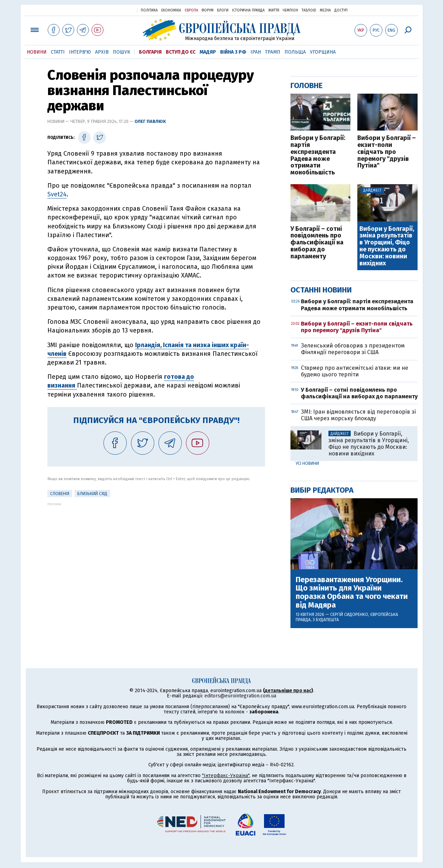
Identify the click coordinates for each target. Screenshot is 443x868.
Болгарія (150, 52)
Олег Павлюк (150, 121)
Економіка (171, 10)
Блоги (223, 10)
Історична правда (248, 10)
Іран (256, 52)
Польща (295, 52)
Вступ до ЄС (181, 52)
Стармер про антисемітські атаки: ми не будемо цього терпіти (355, 371)
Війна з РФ (233, 52)
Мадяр (208, 52)
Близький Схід (92, 494)
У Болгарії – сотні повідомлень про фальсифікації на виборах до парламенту (317, 243)
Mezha (325, 10)
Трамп (273, 52)
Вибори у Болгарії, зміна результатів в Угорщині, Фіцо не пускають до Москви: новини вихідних (387, 246)
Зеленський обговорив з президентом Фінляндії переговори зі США (353, 349)
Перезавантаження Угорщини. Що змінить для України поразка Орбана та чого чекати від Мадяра (352, 592)
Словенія (60, 494)
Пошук (122, 52)
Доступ (341, 10)
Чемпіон (290, 10)
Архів (102, 52)
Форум (208, 10)
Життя (274, 10)
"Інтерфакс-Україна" (226, 776)
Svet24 (57, 194)
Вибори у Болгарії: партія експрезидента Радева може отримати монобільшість (318, 155)
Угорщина (323, 52)
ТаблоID (309, 10)
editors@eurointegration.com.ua (240, 696)
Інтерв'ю (80, 52)
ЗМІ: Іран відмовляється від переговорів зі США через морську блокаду (358, 415)
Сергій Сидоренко (349, 615)
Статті (58, 52)
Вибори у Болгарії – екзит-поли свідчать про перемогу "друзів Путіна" (387, 152)
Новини (37, 52)
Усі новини (307, 463)
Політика (149, 10)
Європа (191, 10)
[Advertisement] (156, 555)
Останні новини (321, 290)
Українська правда (115, 10)
